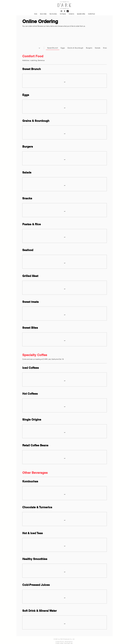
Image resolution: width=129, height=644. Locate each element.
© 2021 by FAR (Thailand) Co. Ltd (64, 639)
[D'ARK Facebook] (65, 11)
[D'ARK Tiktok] (68, 11)
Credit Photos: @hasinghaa (64, 642)
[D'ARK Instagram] (61, 11)
